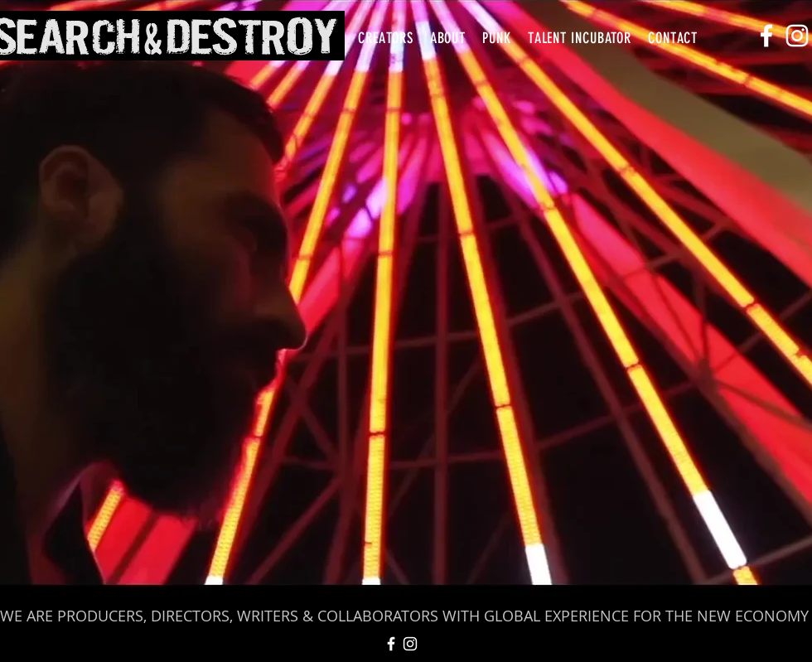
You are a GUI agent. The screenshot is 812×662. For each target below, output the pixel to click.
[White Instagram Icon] (797, 36)
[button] (385, 38)
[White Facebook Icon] (766, 36)
